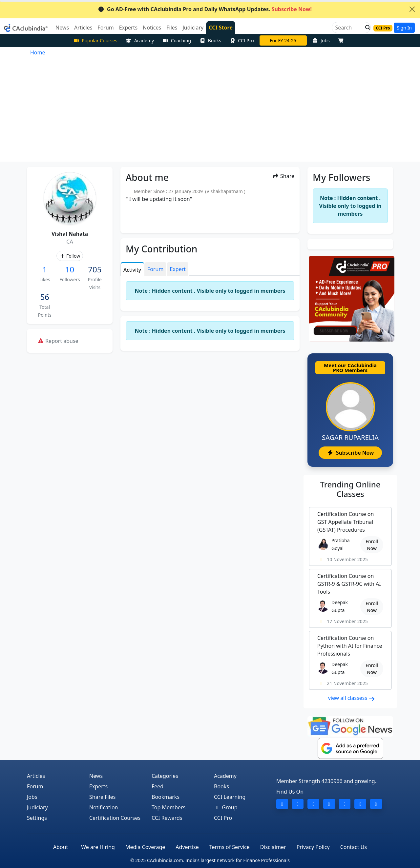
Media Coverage (145, 847)
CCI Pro (242, 40)
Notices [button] (152, 28)
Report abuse (58, 341)
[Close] (412, 9)
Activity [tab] (132, 270)
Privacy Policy (313, 847)
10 (70, 269)
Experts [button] (128, 28)
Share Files (102, 797)
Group (226, 807)
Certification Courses (115, 818)
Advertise (187, 847)
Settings (37, 818)
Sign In (404, 28)
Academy (140, 40)
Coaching (177, 40)
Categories (165, 776)
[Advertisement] (210, 112)
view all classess (352, 698)
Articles (36, 776)
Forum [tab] (155, 269)
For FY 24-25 (283, 40)
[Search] (349, 28)
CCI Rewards (167, 818)
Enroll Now (372, 545)
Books (210, 40)
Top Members (168, 807)
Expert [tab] (178, 269)
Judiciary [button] (193, 28)
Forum (35, 786)
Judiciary (37, 807)
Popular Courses (95, 40)
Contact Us (354, 847)
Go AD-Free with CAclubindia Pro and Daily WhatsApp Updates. (205, 9)
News (96, 776)
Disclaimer (273, 847)
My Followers (341, 177)
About (61, 847)
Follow (70, 256)
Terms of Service (230, 847)
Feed (157, 786)
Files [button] (172, 28)
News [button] (62, 28)
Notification (104, 807)
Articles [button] (83, 28)
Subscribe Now (350, 453)
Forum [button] (105, 28)
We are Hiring (98, 847)
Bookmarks (166, 797)
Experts (98, 786)
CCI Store (221, 28)
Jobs (321, 40)
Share (283, 176)
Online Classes (350, 489)
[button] (366, 28)
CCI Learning (230, 797)
